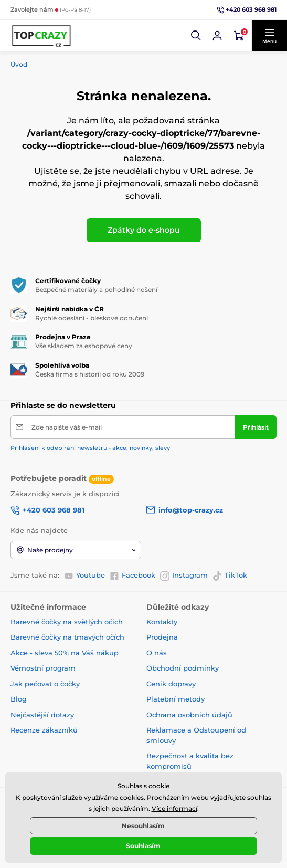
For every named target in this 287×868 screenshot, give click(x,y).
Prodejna (162, 637)
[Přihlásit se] (217, 36)
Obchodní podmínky (183, 668)
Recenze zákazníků (44, 730)
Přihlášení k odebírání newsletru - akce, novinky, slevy (90, 448)
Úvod (19, 64)
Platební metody (176, 699)
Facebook (132, 576)
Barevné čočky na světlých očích (67, 622)
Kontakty (162, 622)
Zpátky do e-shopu (144, 230)
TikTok (230, 576)
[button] (196, 36)
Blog (19, 699)
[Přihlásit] (256, 427)
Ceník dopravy (171, 684)
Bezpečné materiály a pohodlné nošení (96, 290)
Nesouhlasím (143, 826)
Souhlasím (143, 846)
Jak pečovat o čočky (45, 684)
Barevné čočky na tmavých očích (67, 637)
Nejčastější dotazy (42, 715)
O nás (157, 653)
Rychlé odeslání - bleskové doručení (92, 318)
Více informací (174, 808)
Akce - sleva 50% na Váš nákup (65, 653)
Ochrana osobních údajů (189, 715)
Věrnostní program (43, 668)
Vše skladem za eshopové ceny (84, 346)
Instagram (184, 576)
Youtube (84, 576)
